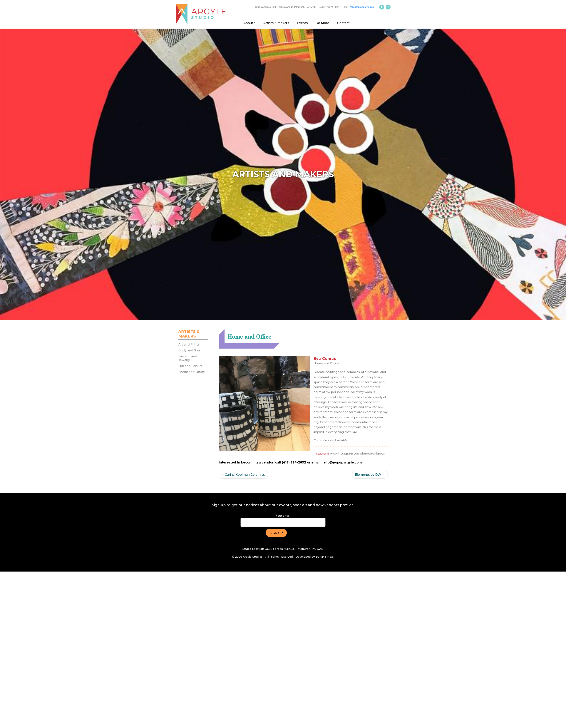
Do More (322, 23)
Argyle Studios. (253, 557)
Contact (343, 23)
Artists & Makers (276, 23)
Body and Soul (189, 350)
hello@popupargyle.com (362, 7)
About (248, 23)
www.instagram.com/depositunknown (358, 453)
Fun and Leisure (190, 366)
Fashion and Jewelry (188, 358)
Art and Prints (189, 344)
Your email (283, 520)
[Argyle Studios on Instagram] (388, 7)
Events (302, 23)
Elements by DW (368, 475)
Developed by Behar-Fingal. (315, 557)
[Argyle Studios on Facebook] (382, 7)
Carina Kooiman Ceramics (245, 475)
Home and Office (191, 372)
